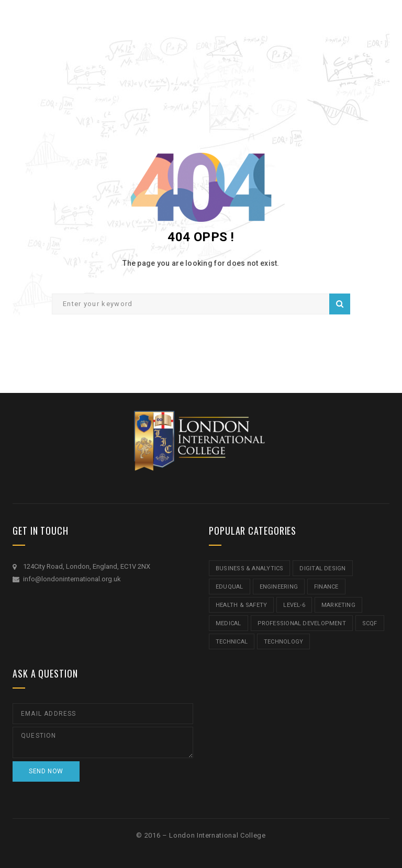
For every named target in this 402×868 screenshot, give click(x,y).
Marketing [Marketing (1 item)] (338, 605)
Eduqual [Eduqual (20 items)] (230, 587)
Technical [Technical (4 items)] (232, 642)
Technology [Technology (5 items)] (283, 642)
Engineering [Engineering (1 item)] (279, 587)
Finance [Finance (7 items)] (326, 587)
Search (340, 304)
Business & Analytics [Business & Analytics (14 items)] (249, 568)
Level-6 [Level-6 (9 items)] (294, 605)
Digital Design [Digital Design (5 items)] (322, 568)
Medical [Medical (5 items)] (228, 623)
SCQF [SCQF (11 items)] (370, 623)
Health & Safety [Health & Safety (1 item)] (241, 605)
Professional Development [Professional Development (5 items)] (302, 623)
